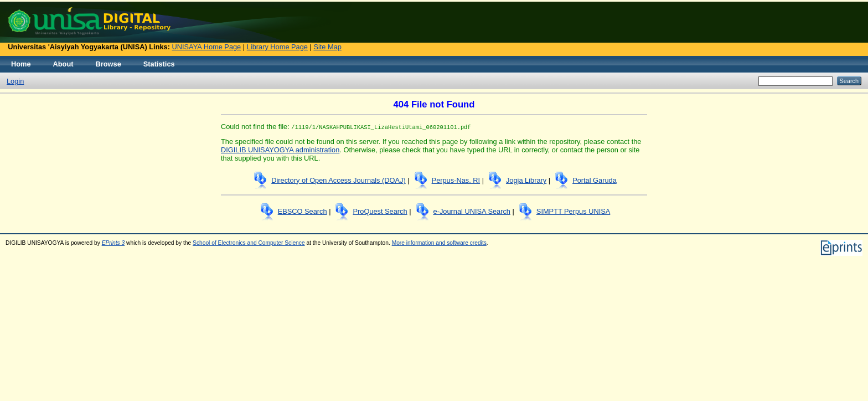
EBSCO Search (303, 211)
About (63, 64)
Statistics (159, 64)
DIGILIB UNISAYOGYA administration (280, 150)
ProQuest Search (380, 211)
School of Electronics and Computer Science (249, 243)
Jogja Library (526, 180)
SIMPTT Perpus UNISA (573, 211)
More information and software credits (439, 243)
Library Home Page (277, 47)
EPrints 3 (113, 243)
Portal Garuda (595, 180)
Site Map (327, 47)
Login (15, 81)
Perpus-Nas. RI (456, 180)
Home (21, 64)
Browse (108, 64)
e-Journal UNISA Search (472, 211)
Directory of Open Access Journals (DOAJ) (339, 180)
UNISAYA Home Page (207, 47)
